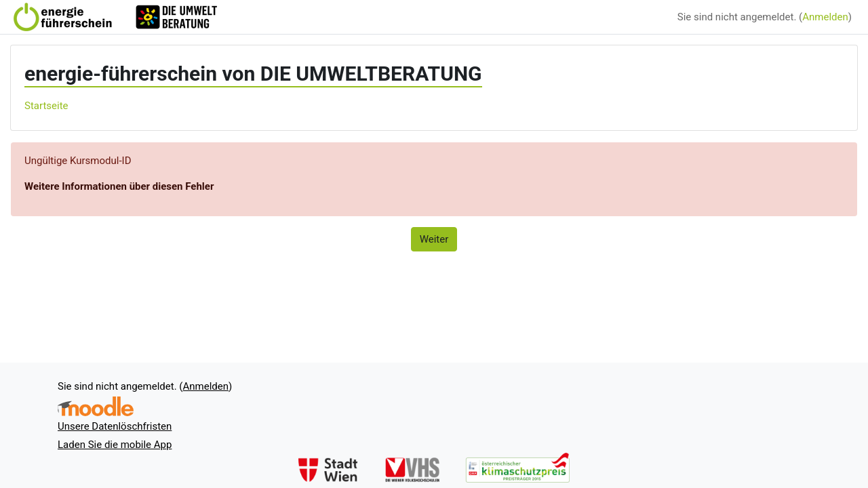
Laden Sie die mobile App (115, 445)
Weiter (434, 239)
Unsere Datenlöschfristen (115, 426)
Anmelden (825, 17)
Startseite (46, 106)
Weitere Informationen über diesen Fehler (119, 186)
